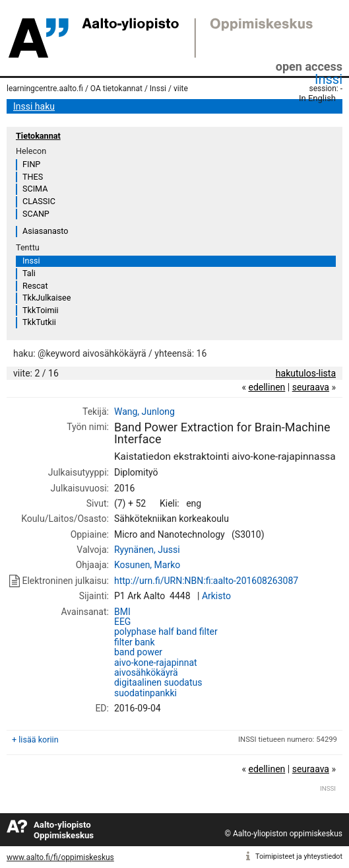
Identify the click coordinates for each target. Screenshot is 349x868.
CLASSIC (39, 201)
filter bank (135, 642)
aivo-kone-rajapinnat (156, 663)
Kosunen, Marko (147, 565)
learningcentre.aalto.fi (45, 89)
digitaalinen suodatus (158, 682)
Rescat (35, 286)
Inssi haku (34, 106)
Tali (29, 273)
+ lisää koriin (35, 740)
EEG (122, 622)
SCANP (36, 214)
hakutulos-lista (306, 373)
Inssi (329, 79)
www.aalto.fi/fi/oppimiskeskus (60, 857)
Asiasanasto (45, 231)
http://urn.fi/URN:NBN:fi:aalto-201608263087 (206, 581)
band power (138, 652)
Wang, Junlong (144, 412)
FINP (31, 164)
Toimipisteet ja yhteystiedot (299, 856)
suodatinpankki (145, 693)
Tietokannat (38, 136)
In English (317, 98)
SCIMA (35, 189)
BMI (122, 612)
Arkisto (216, 596)
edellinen (267, 387)
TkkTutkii (39, 322)
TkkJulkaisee (47, 298)
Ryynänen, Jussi (147, 550)
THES (33, 177)
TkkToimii (41, 310)
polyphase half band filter (166, 632)
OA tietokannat (116, 89)
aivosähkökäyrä (146, 672)
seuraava (311, 387)
